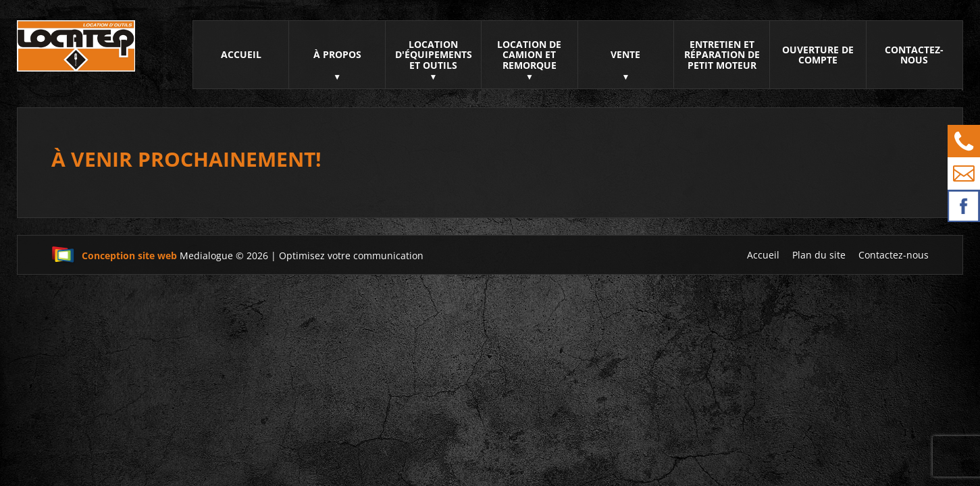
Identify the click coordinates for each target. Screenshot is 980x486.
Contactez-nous (914, 55)
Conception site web (114, 255)
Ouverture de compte (818, 55)
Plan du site (819, 255)
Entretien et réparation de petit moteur (722, 55)
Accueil (241, 54)
